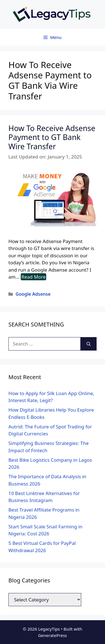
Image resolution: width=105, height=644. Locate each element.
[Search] (89, 344)
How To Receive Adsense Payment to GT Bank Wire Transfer (52, 137)
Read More (33, 277)
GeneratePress (53, 635)
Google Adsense (33, 294)
